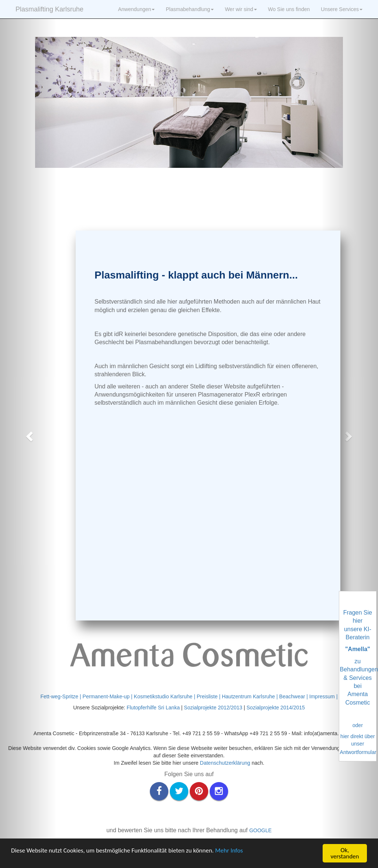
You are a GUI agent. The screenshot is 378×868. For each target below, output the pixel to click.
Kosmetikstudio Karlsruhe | (165, 696)
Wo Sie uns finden (289, 9)
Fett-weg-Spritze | (61, 696)
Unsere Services (342, 9)
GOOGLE (260, 830)
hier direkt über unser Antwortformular (358, 744)
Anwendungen (137, 9)
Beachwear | (294, 696)
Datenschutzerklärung (225, 763)
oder (358, 725)
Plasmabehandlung (190, 9)
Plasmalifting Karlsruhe (49, 9)
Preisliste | (209, 696)
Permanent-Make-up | (108, 696)
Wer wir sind (241, 9)
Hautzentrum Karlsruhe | (250, 696)
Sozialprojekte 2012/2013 (213, 708)
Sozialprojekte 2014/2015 (276, 708)
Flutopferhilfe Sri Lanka (154, 708)
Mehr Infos (229, 850)
